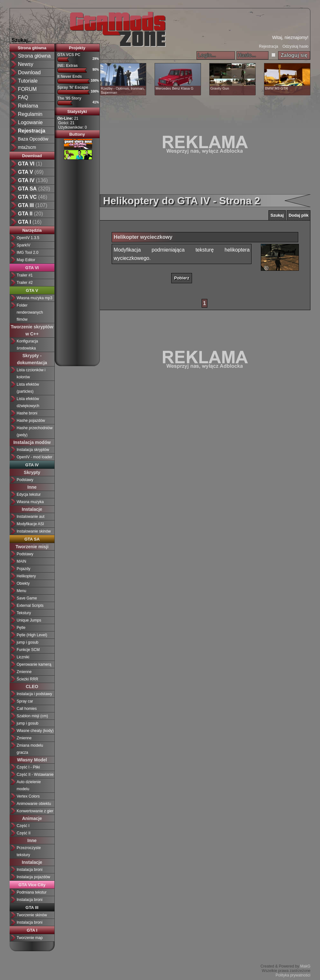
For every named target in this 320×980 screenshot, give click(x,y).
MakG (305, 966)
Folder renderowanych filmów (30, 312)
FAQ (23, 97)
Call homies (27, 709)
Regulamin (30, 114)
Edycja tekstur (29, 494)
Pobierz (182, 278)
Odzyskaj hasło (296, 46)
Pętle (21, 628)
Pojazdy (24, 569)
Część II (24, 833)
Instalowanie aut (31, 517)
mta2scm (27, 147)
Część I (23, 826)
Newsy (26, 64)
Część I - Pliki (28, 767)
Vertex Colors (28, 796)
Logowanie (30, 122)
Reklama (28, 106)
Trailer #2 (25, 283)
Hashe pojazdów (31, 421)
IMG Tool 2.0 (28, 253)
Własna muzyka (30, 502)
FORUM (27, 89)
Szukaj (277, 215)
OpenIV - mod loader (34, 457)
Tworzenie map (30, 938)
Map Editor (26, 260)
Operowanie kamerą (34, 664)
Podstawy (25, 480)
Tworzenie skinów (32, 915)
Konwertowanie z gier (35, 811)
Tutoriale (28, 81)
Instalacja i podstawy (34, 694)
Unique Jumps (29, 620)
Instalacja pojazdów (33, 877)
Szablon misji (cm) (32, 716)
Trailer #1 (25, 275)
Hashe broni (27, 413)
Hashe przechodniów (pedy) (35, 431)
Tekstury (24, 613)
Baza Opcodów (33, 139)
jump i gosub (28, 642)
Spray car (25, 701)
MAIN (21, 561)
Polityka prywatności (293, 975)
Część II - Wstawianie (35, 775)
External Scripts (30, 606)
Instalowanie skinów (34, 531)
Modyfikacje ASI (30, 524)
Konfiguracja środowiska (27, 345)
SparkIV (24, 245)
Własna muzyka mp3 (34, 298)
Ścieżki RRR (27, 679)
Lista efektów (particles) (28, 388)
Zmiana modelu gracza (30, 749)
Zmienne (24, 672)
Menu (21, 591)
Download (29, 72)
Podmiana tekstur (32, 892)
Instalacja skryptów (33, 450)
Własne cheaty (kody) (35, 731)
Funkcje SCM (28, 650)
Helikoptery (26, 576)
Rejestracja (268, 46)
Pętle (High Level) (32, 635)
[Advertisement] (80, 261)
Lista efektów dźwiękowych (28, 402)
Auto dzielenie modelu (29, 785)
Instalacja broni (30, 870)
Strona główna (34, 56)
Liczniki (23, 657)
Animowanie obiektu (34, 804)
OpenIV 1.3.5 (28, 238)
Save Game (27, 598)
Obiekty (23, 583)
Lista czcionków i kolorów (31, 374)
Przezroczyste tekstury (29, 851)
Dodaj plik (299, 215)
